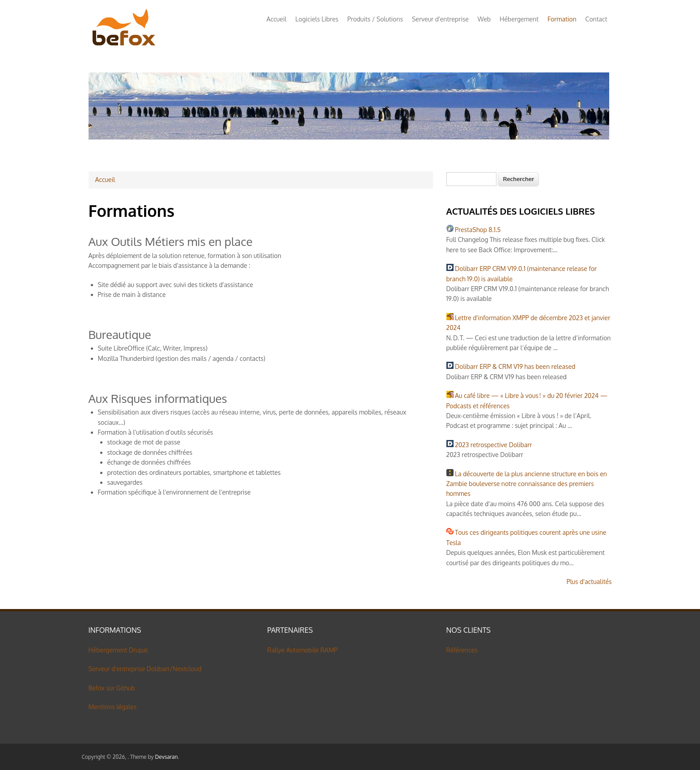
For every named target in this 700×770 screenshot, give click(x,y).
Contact (596, 19)
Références (462, 650)
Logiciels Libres (317, 19)
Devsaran (166, 757)
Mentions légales (113, 707)
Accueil (277, 19)
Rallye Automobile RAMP (303, 650)
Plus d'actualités (589, 582)
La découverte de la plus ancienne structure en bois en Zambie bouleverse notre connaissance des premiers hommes (527, 484)
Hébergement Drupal (118, 650)
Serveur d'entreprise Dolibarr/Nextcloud (145, 669)
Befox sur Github (112, 688)
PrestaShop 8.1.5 (478, 230)
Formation (562, 19)
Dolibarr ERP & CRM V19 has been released (515, 366)
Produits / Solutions (375, 19)
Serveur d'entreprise (440, 19)
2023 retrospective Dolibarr (493, 445)
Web (484, 19)
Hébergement (519, 19)
